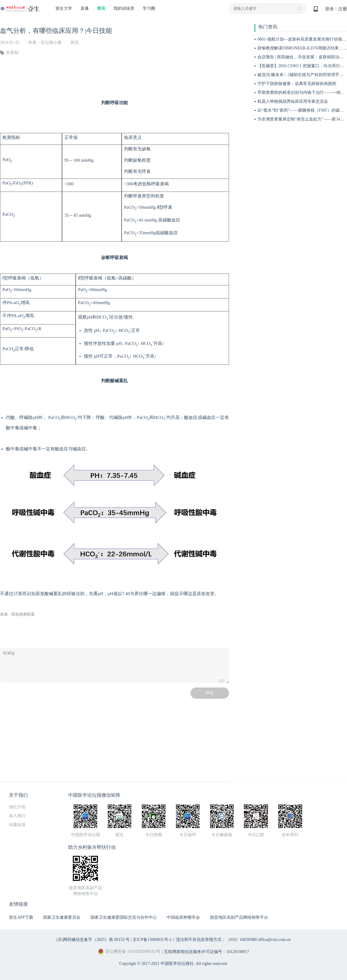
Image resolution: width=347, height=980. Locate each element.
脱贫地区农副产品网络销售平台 (239, 917)
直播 (85, 8)
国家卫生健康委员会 (62, 917)
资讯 (101, 8)
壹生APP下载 (21, 917)
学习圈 (149, 8)
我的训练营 (124, 8)
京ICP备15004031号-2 (152, 940)
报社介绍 (17, 807)
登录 (330, 9)
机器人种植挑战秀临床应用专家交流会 (293, 101)
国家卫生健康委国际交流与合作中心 (124, 917)
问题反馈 (17, 825)
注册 (343, 9)
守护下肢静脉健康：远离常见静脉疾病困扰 (297, 84)
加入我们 (17, 816)
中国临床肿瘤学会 (183, 917)
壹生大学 (64, 8)
